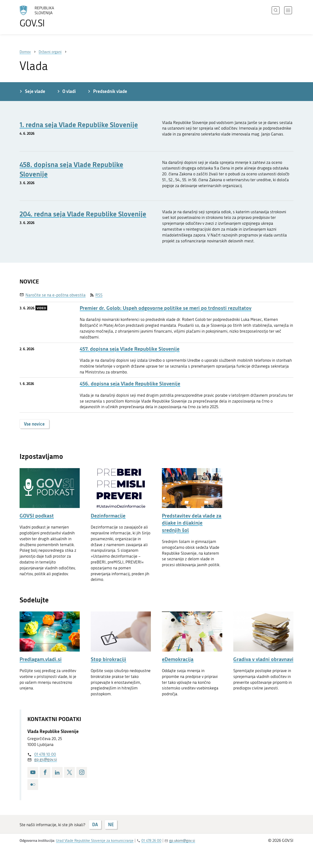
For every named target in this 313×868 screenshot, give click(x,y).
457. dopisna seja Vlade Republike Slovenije (130, 349)
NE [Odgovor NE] (111, 824)
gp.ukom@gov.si (182, 841)
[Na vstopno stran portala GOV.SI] (50, 17)
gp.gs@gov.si (46, 759)
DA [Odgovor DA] (95, 824)
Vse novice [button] (34, 424)
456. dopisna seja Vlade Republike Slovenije (130, 384)
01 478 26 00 (151, 841)
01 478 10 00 (45, 754)
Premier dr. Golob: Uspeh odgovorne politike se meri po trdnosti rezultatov (166, 308)
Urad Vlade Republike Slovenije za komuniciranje (95, 841)
